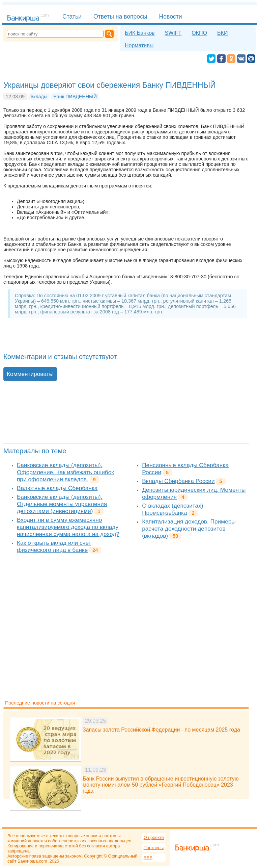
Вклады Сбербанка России (178, 481)
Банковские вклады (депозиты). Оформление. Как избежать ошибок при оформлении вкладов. (65, 472)
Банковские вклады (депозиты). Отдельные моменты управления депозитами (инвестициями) (62, 504)
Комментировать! (30, 374)
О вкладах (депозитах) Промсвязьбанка (172, 509)
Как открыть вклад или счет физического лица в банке (54, 546)
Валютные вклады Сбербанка (57, 488)
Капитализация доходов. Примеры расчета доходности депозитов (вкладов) (189, 529)
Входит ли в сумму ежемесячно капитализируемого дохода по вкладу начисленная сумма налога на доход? (68, 527)
